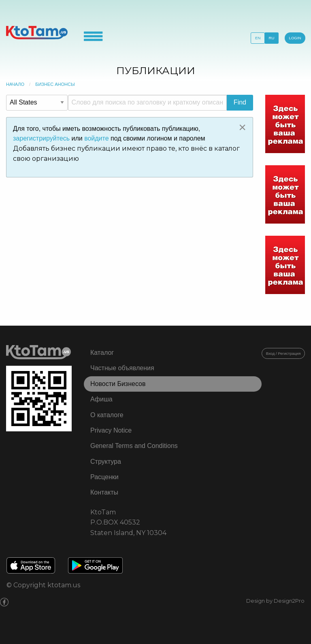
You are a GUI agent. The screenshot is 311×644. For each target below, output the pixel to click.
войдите (96, 138)
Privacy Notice (111, 430)
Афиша (101, 399)
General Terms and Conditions (134, 446)
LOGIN (295, 38)
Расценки (104, 477)
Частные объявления (122, 368)
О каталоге (107, 415)
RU (272, 38)
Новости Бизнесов (118, 384)
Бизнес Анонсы (55, 84)
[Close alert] (242, 127)
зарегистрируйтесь (41, 138)
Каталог (102, 353)
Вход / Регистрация (283, 353)
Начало (15, 84)
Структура (106, 462)
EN (258, 38)
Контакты (104, 492)
